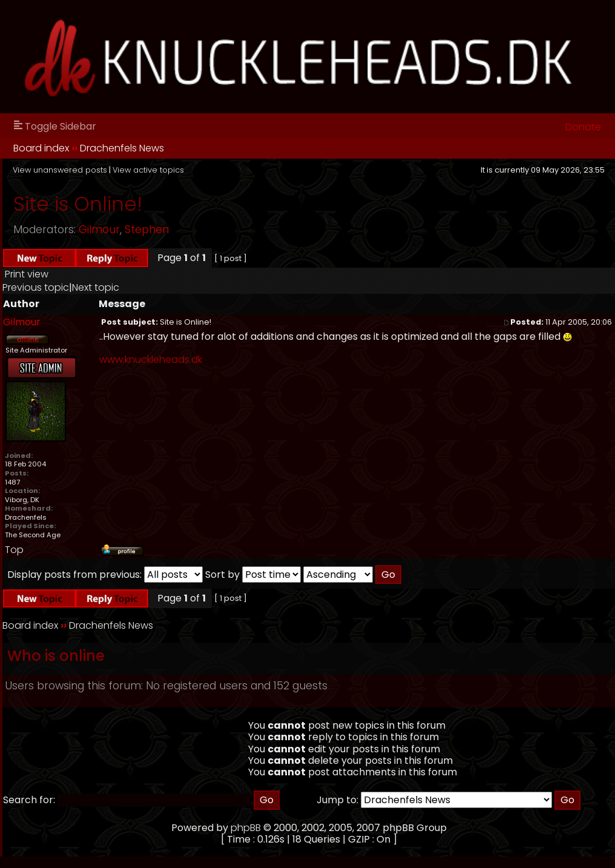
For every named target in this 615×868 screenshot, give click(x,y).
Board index (41, 148)
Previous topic (36, 287)
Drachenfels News (122, 148)
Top (14, 550)
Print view (27, 274)
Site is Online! (78, 204)
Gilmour (99, 230)
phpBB (246, 828)
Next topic (96, 287)
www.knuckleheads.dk (151, 359)
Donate (583, 127)
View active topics (148, 170)
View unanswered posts (60, 170)
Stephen (147, 230)
